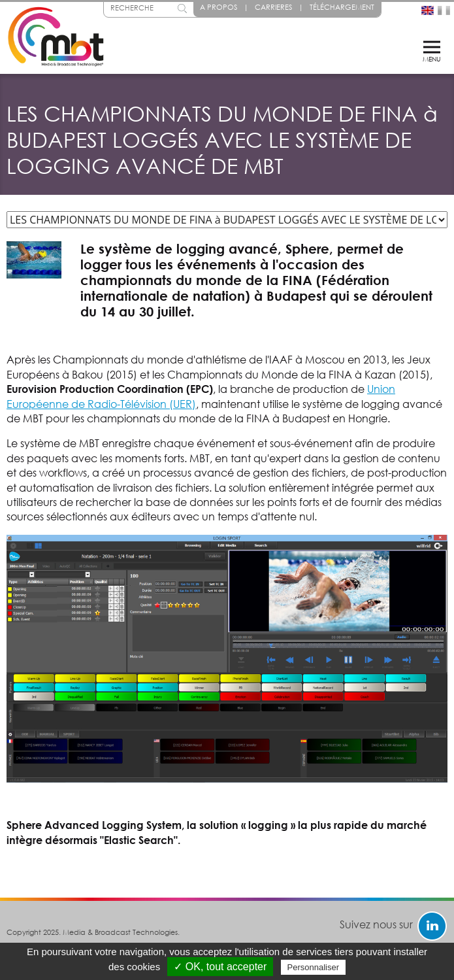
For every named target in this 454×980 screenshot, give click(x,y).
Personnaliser (314, 967)
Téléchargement (342, 7)
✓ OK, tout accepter (220, 967)
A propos (219, 7)
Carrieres (273, 7)
